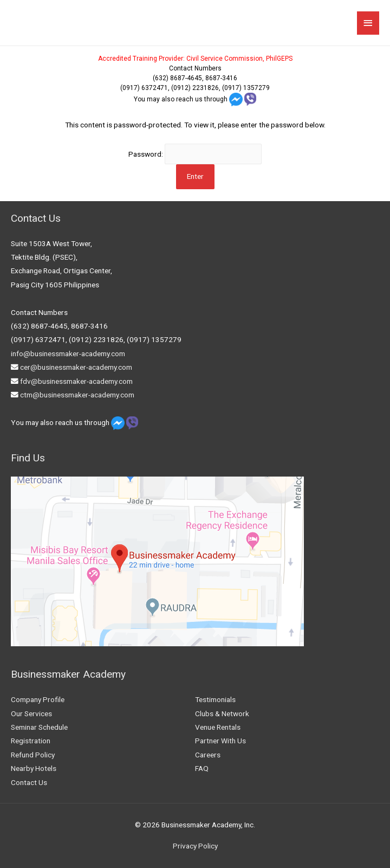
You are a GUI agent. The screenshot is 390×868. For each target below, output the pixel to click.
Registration (31, 741)
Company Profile (38, 699)
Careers (208, 755)
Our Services (31, 713)
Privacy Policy (195, 846)
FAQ (202, 768)
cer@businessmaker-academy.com (76, 367)
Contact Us (29, 782)
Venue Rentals (218, 727)
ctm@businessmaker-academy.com (77, 395)
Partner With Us (220, 741)
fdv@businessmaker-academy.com (76, 381)
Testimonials (215, 699)
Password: (195, 154)
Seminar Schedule (39, 727)
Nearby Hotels (34, 768)
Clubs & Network (222, 713)
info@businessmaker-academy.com (68, 353)
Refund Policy (33, 755)
